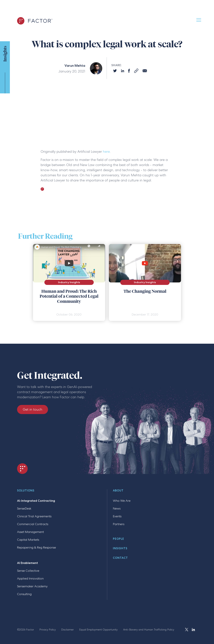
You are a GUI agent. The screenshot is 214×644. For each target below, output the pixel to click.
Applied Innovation (30, 578)
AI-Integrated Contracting (36, 501)
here (106, 151)
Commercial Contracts (33, 524)
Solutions (26, 491)
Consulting (24, 594)
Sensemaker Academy (32, 586)
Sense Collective (28, 571)
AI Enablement (28, 563)
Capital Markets (28, 540)
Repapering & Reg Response (37, 547)
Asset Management (30, 532)
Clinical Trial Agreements (34, 516)
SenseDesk (24, 508)
